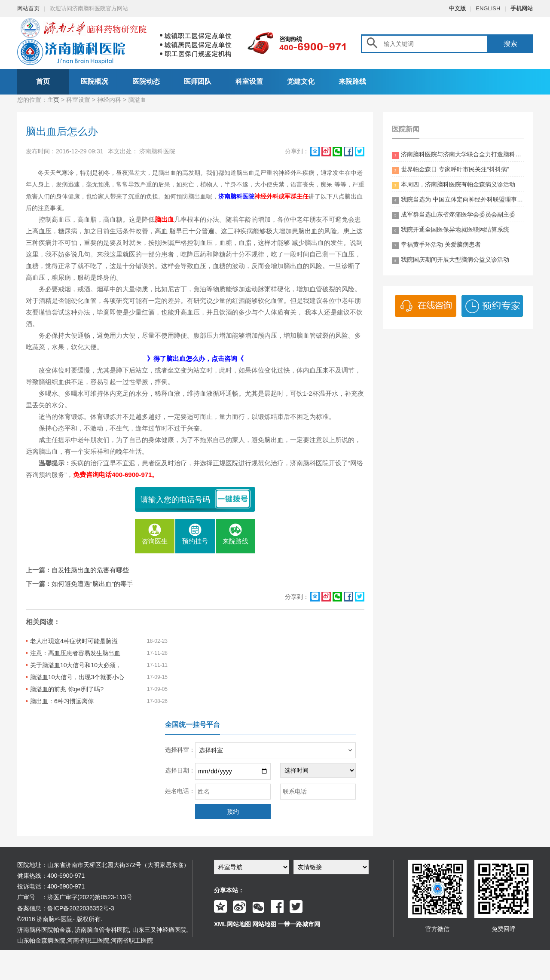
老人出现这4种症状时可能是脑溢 (74, 641)
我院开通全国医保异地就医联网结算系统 (451, 230)
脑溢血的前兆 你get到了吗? (67, 689)
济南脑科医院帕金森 (44, 930)
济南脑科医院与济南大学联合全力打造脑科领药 (458, 155)
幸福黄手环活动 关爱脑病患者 (436, 245)
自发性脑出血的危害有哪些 (90, 570)
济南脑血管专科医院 (102, 930)
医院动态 (146, 81)
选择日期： (180, 770)
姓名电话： (180, 791)
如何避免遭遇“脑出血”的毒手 (92, 584)
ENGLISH (488, 8)
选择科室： (180, 750)
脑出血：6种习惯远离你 (62, 701)
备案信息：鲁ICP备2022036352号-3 (66, 908)
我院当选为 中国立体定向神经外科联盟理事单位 (458, 200)
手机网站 (522, 8)
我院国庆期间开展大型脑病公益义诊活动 (451, 260)
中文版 (457, 8)
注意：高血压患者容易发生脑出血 (75, 653)
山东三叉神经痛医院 (159, 930)
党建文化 (301, 81)
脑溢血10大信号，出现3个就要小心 (77, 677)
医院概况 (95, 81)
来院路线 (352, 81)
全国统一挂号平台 (192, 725)
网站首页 (28, 8)
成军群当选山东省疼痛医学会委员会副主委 (454, 215)
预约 (233, 812)
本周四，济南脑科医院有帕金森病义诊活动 (454, 185)
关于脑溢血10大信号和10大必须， (76, 665)
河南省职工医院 (88, 940)
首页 (43, 81)
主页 (53, 100)
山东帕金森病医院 (41, 940)
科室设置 (249, 81)
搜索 (510, 44)
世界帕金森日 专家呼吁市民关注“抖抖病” (450, 170)
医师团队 (198, 81)
